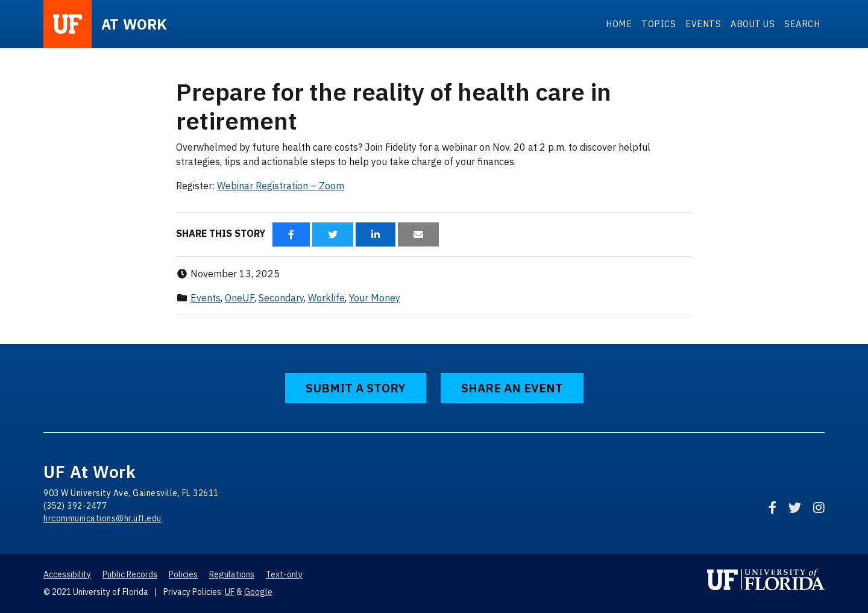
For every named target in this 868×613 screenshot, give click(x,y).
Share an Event (512, 388)
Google (258, 592)
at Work (134, 24)
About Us (753, 24)
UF (230, 592)
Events (703, 24)
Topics (659, 24)
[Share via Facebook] (291, 234)
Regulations (232, 574)
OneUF (240, 298)
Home (619, 24)
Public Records (130, 574)
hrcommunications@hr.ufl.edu (102, 518)
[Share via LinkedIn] (376, 234)
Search (802, 24)
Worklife (326, 298)
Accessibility (67, 574)
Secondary (281, 298)
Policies (183, 574)
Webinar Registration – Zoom (281, 186)
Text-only (284, 574)
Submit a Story (356, 388)
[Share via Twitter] (333, 234)
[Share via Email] (418, 234)
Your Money (375, 298)
